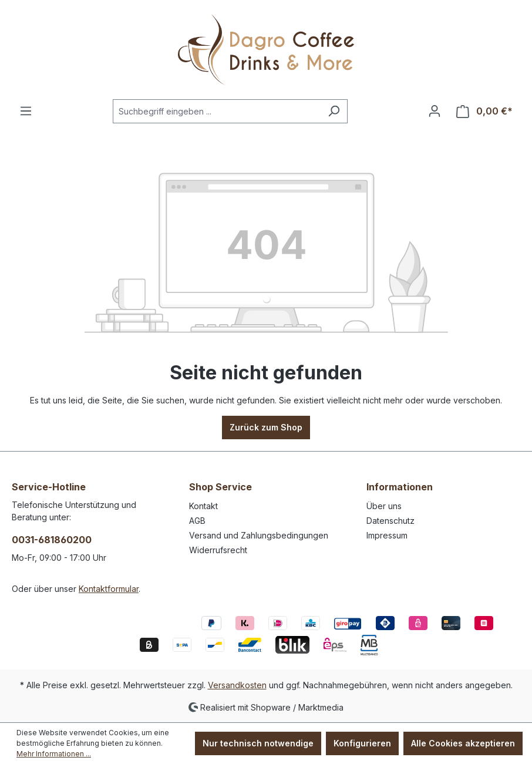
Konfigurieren (362, 743)
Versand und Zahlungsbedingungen (259, 535)
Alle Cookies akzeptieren (463, 743)
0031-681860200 (52, 540)
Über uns (384, 506)
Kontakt (203, 506)
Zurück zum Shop (266, 427)
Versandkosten (237, 685)
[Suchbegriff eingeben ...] (217, 111)
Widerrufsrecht (218, 550)
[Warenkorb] (484, 111)
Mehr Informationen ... (54, 754)
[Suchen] (334, 111)
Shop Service (220, 487)
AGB (197, 521)
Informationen (400, 487)
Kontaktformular (109, 589)
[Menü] (26, 111)
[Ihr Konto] (435, 111)
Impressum (387, 535)
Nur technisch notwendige (258, 743)
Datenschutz (390, 521)
